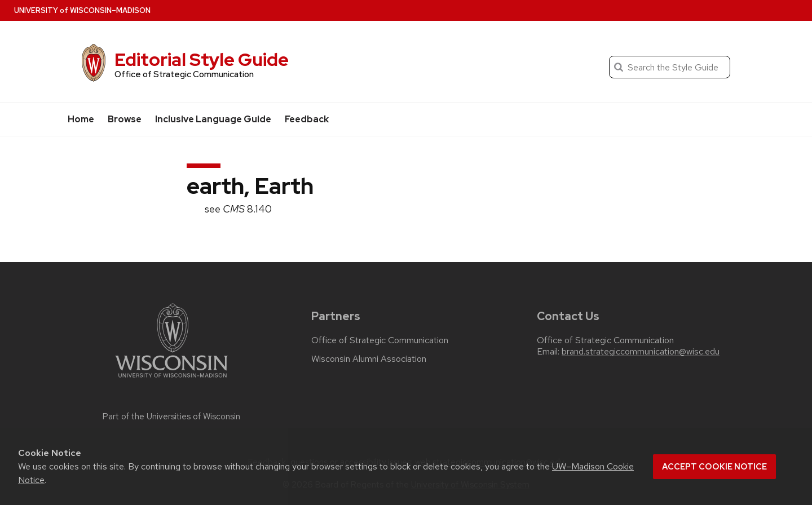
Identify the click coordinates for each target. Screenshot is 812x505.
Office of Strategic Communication (380, 340)
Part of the (171, 417)
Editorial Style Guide (202, 59)
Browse (125, 119)
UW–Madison (82, 10)
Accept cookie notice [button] (714, 467)
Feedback (307, 119)
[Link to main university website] (171, 380)
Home (81, 119)
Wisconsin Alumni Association (369, 359)
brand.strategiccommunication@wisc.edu (641, 352)
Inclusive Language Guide (213, 119)
